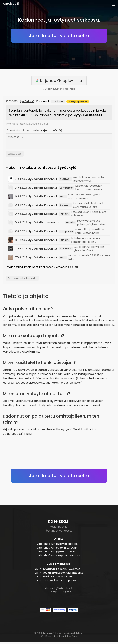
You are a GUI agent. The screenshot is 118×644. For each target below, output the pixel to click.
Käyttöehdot (47, 638)
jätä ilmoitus (63, 590)
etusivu (49, 590)
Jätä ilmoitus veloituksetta (59, 36)
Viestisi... (59, 142)
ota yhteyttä (53, 593)
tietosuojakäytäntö (67, 638)
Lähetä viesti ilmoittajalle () (34, 131)
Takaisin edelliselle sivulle (22, 280)
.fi (11, 4)
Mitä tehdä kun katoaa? (57, 546)
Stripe (107, 345)
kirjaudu (67, 593)
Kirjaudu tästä (51, 131)
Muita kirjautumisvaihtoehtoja (59, 89)
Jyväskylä (27, 101)
